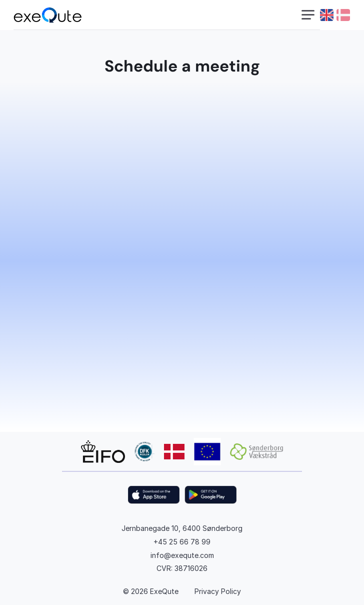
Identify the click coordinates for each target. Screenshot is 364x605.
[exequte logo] (48, 15)
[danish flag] (343, 15)
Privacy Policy (218, 591)
